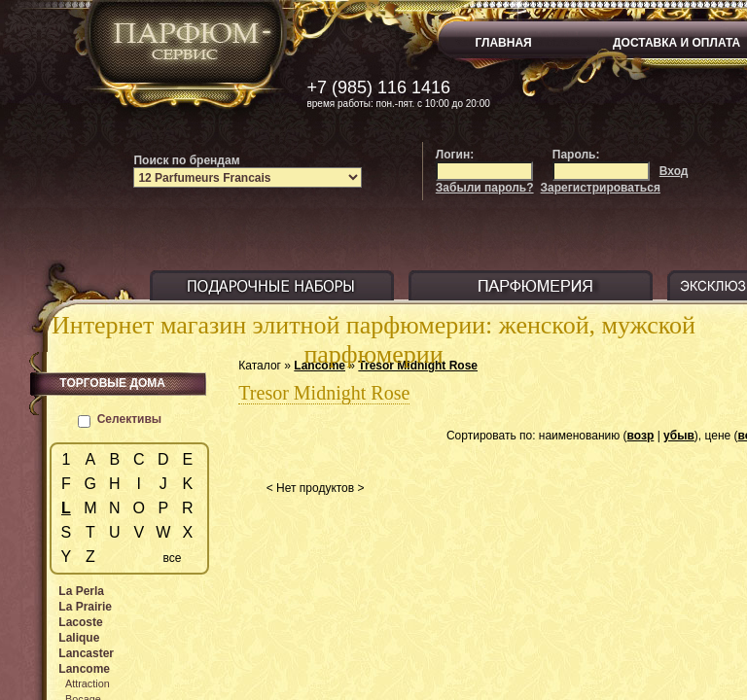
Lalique (79, 638)
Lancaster (86, 653)
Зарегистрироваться (601, 188)
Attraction (88, 683)
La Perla (81, 591)
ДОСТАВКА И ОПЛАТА (676, 43)
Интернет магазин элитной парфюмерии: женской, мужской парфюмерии (373, 340)
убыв (679, 436)
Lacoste (80, 622)
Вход (674, 171)
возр (641, 436)
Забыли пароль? (485, 188)
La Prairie (85, 607)
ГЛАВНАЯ (504, 43)
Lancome (84, 669)
